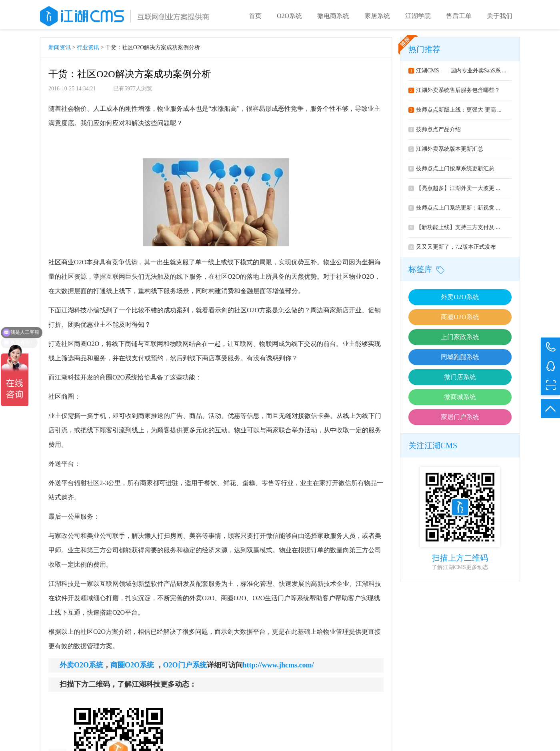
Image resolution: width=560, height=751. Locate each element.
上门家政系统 (460, 340)
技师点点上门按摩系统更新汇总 (451, 171)
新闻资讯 (60, 50)
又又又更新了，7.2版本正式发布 (452, 250)
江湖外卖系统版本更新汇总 (446, 152)
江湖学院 (418, 16)
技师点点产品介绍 (435, 132)
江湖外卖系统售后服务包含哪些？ (454, 93)
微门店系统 (460, 380)
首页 (255, 16)
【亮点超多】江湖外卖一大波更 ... (454, 191)
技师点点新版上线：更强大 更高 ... (455, 113)
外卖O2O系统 (460, 300)
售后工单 (459, 16)
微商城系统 (460, 400)
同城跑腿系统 (460, 360)
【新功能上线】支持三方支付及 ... (454, 230)
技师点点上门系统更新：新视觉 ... (454, 211)
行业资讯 (88, 50)
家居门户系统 (460, 420)
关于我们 (500, 16)
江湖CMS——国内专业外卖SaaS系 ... (457, 73)
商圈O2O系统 (460, 320)
